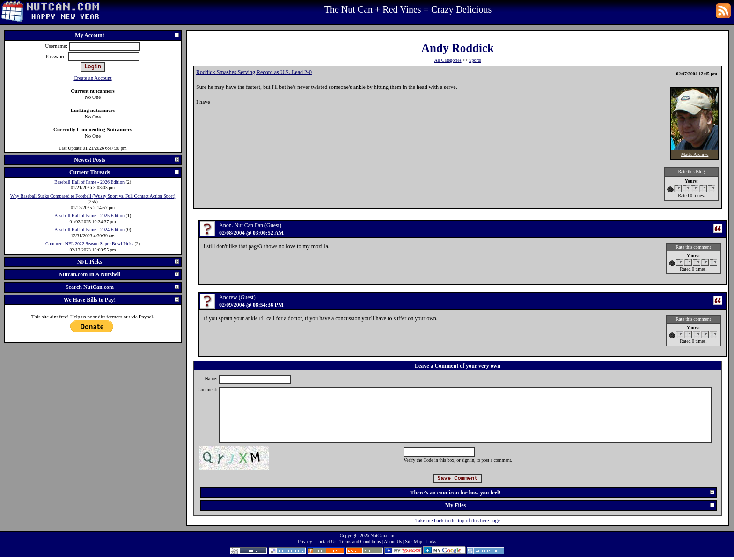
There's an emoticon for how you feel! (563, 493)
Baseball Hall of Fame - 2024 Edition (89, 230)
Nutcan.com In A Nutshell (119, 274)
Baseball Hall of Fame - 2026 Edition (89, 182)
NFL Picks (128, 262)
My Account (127, 35)
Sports (475, 60)
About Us (393, 542)
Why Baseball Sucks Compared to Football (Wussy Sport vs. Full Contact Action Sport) (93, 196)
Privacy (305, 542)
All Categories (448, 60)
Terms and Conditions (360, 542)
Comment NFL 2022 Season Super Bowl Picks (89, 244)
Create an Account (92, 78)
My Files (580, 505)
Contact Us (326, 542)
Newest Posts (127, 160)
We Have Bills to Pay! (122, 300)
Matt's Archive (695, 154)
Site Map (414, 542)
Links (431, 542)
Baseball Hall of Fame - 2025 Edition (89, 216)
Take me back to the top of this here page (458, 520)
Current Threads (125, 172)
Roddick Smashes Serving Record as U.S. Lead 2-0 (254, 72)
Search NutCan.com (123, 287)
